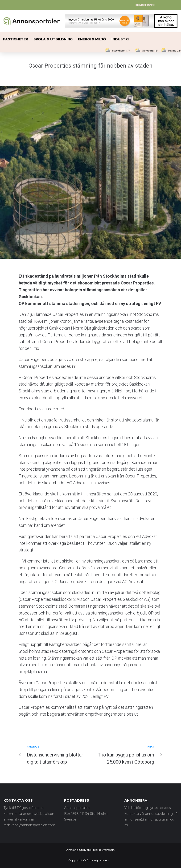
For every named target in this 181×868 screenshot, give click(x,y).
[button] (146, 5)
